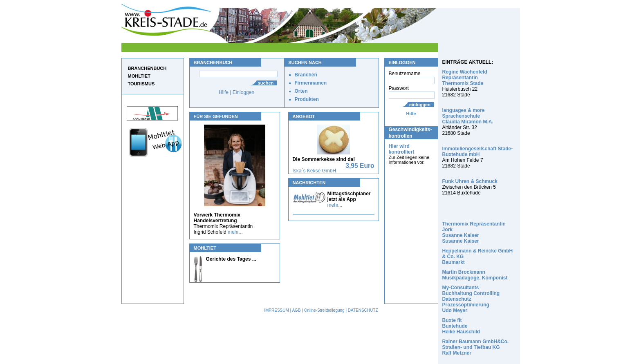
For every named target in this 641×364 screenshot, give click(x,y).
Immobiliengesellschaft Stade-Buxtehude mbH (478, 152)
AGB (296, 310)
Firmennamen (311, 83)
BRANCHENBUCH (147, 68)
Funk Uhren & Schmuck (470, 181)
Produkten (307, 99)
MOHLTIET (139, 76)
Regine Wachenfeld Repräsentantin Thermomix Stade (465, 78)
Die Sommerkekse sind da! (324, 159)
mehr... (235, 232)
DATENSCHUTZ (363, 310)
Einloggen (243, 92)
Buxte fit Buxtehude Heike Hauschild (461, 326)
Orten (301, 91)
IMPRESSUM (277, 310)
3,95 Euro (360, 166)
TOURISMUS (141, 84)
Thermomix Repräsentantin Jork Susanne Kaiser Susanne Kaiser (474, 232)
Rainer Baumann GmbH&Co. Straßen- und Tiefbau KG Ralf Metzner (476, 347)
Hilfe (411, 114)
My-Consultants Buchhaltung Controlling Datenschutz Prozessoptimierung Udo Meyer (471, 299)
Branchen (306, 75)
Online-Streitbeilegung (324, 310)
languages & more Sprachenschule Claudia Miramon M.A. (468, 116)
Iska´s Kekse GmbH (315, 171)
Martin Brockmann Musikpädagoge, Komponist (475, 275)
